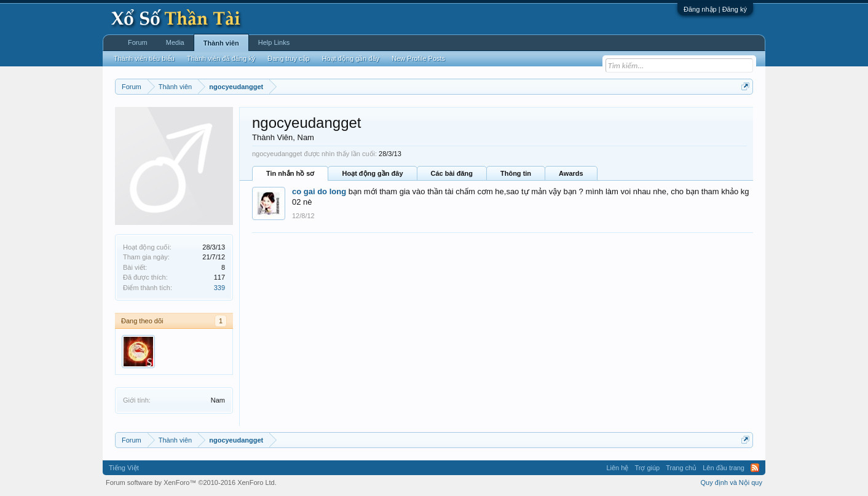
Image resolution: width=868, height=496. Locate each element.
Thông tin (516, 173)
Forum (138, 42)
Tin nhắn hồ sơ (290, 173)
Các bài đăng (452, 173)
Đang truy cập (288, 58)
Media (175, 42)
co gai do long (319, 191)
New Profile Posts (418, 58)
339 (219, 288)
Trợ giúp (647, 468)
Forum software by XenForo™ (191, 482)
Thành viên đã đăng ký (221, 58)
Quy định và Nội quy (732, 482)
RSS (755, 468)
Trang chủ (681, 468)
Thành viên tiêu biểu (144, 58)
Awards (571, 173)
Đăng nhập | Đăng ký (715, 9)
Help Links (274, 42)
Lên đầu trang (724, 468)
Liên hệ (617, 468)
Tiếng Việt (124, 468)
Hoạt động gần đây (372, 173)
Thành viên (221, 43)
